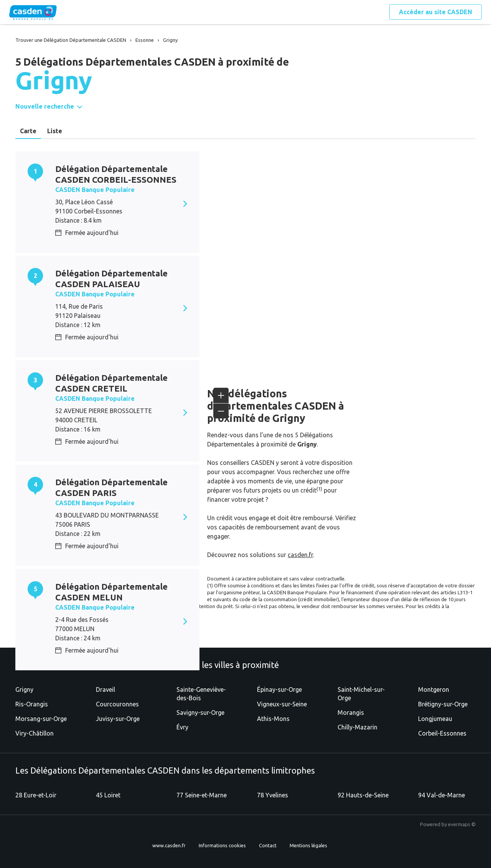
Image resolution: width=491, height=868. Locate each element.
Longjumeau (435, 719)
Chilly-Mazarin (358, 727)
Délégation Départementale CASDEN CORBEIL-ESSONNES (116, 174)
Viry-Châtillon (35, 733)
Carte (28, 131)
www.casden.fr (169, 845)
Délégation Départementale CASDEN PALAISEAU (111, 279)
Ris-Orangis (32, 704)
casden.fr (300, 555)
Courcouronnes (117, 704)
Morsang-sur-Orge (41, 719)
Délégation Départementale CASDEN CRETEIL (111, 383)
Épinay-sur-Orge (279, 689)
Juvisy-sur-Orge (118, 719)
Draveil (105, 689)
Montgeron (434, 689)
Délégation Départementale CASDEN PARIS (111, 487)
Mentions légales (308, 845)
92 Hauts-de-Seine (363, 795)
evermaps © (462, 824)
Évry (182, 727)
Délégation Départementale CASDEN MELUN (111, 592)
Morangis (351, 713)
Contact (268, 845)
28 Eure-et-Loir (36, 795)
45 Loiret (108, 795)
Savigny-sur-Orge (200, 713)
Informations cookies (222, 845)
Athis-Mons (273, 719)
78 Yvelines (273, 795)
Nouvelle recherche (45, 106)
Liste (55, 131)
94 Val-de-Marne (442, 795)
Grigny (24, 689)
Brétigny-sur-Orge (443, 704)
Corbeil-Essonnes (442, 733)
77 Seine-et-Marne (202, 795)
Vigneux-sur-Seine (282, 704)
